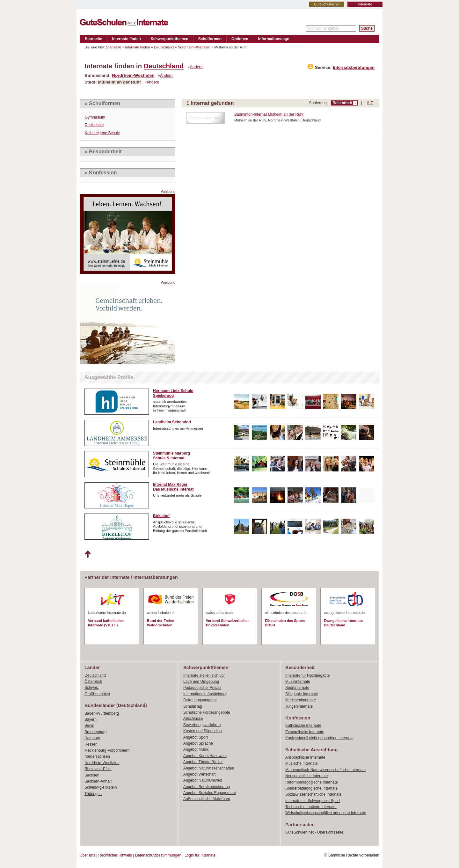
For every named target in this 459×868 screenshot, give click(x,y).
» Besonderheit (103, 152)
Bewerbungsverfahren (202, 725)
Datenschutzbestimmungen (158, 855)
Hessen (91, 744)
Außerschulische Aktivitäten (207, 799)
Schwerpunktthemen (170, 39)
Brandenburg (95, 732)
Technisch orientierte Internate (311, 807)
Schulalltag (193, 706)
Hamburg (92, 738)
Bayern (91, 719)
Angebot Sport (196, 737)
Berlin (89, 726)
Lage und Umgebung (201, 682)
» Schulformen (102, 103)
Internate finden (127, 39)
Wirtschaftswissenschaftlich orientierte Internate (326, 813)
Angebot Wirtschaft (199, 774)
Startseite (94, 39)
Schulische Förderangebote (207, 712)
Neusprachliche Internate (306, 776)
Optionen (240, 39)
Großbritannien (97, 694)
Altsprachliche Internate (305, 757)
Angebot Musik (196, 749)
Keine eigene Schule (102, 133)
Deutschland (164, 47)
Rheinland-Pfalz (98, 769)
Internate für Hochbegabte (307, 675)
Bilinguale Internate (302, 694)
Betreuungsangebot (200, 700)
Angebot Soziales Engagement (210, 793)
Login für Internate (200, 855)
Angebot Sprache (198, 743)
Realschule (94, 125)
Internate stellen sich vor (204, 675)
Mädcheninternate (301, 700)
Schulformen (210, 39)
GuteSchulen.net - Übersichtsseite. (315, 832)
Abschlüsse (193, 718)
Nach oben (87, 554)
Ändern (196, 67)
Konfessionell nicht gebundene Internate (319, 738)
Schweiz (92, 688)
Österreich (93, 682)
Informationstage (274, 39)
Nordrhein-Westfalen (194, 47)
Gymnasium (95, 117)
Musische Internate (301, 763)
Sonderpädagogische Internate (311, 788)
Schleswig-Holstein (101, 787)
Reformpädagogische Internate (312, 782)
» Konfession (101, 173)
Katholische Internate (303, 726)
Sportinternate (297, 688)
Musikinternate (298, 682)
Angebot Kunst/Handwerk (205, 756)
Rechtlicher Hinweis (115, 855)
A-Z (370, 103)
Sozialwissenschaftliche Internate (313, 794)
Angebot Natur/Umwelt (203, 780)
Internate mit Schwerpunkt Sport (313, 801)
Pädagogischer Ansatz (202, 688)
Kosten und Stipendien (203, 731)
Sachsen (92, 775)
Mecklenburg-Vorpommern (107, 750)
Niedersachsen (97, 756)
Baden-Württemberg (102, 713)
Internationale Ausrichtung (205, 694)
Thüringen (93, 794)
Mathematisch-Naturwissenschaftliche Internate (325, 770)
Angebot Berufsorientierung (207, 787)
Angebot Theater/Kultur (203, 762)
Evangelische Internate (305, 732)
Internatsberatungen (354, 67)
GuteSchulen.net (327, 4)
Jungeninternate (299, 706)
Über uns (87, 855)
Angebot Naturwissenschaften (209, 768)
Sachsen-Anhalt (98, 781)
